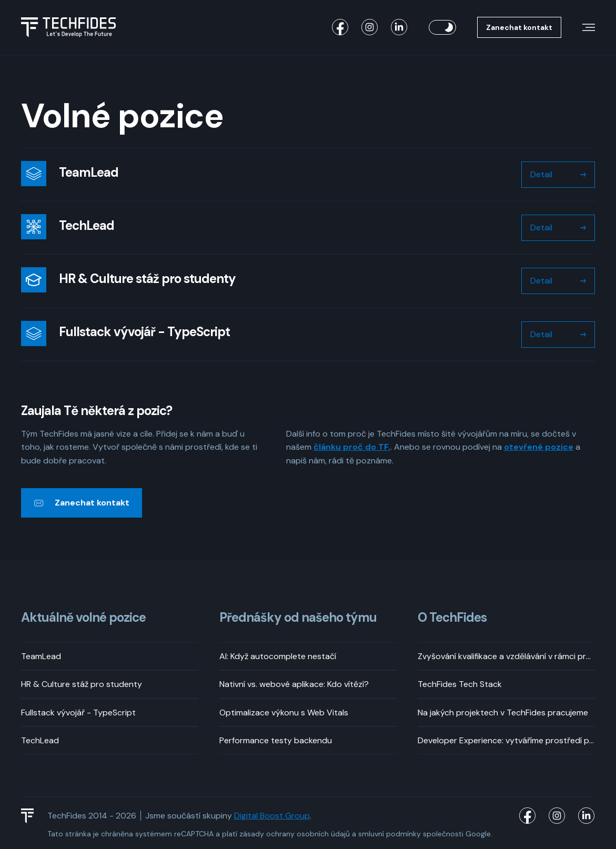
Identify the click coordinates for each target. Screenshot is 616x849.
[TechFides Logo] (32, 816)
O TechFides (452, 618)
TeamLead (41, 656)
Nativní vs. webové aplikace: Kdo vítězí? (294, 684)
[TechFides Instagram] (370, 27)
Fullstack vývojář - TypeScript (78, 712)
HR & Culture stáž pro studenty (82, 684)
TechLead (40, 740)
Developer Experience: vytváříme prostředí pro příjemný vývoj (506, 740)
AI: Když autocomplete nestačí (278, 656)
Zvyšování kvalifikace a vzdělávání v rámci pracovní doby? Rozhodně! (506, 656)
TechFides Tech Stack (460, 684)
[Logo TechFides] (68, 27)
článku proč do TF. (352, 447)
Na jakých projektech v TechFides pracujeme (503, 712)
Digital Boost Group (272, 816)
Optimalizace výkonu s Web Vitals (284, 712)
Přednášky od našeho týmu (298, 618)
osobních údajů (323, 834)
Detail (541, 174)
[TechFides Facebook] (340, 27)
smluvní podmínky (390, 834)
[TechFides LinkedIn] (399, 27)
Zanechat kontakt (519, 27)
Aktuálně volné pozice (83, 618)
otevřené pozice (539, 447)
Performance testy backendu (276, 740)
